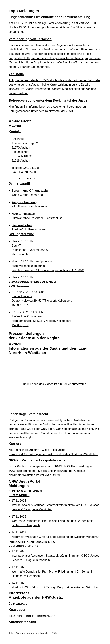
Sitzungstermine (21, 234)
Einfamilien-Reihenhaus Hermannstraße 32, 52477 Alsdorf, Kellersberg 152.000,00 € (41, 321)
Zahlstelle (16, 74)
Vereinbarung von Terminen (30, 39)
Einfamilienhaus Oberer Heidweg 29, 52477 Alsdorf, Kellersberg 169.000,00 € (42, 301)
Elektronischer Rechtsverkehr (32, 616)
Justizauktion (19, 603)
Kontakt (15, 132)
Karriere (15, 444)
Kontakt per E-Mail (24, 179)
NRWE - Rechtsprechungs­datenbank (37, 460)
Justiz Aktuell (25, 493)
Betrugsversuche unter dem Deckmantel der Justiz (48, 101)
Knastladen (17, 610)
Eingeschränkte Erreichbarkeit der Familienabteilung (49, 17)
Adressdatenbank (22, 622)
